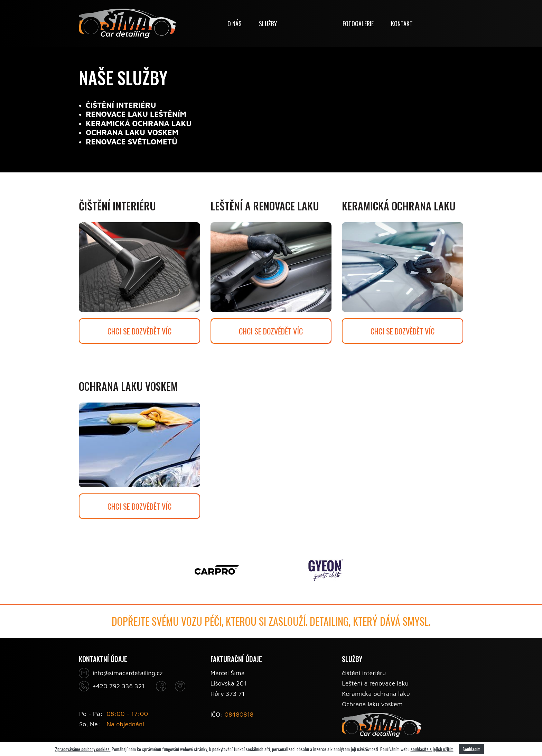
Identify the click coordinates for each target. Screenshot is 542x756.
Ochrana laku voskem (372, 704)
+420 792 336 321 (119, 686)
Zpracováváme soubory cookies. (83, 749)
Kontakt (402, 23)
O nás (235, 23)
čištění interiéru (364, 673)
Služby (268, 23)
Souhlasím (471, 749)
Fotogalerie (358, 23)
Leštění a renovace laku (375, 683)
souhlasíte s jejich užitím (432, 749)
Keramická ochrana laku (376, 694)
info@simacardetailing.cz (128, 673)
